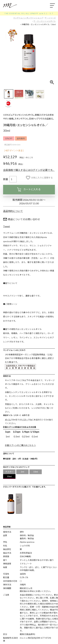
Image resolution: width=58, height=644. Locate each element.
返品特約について (13, 211)
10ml (36, 472)
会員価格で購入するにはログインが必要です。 (29, 170)
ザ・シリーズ (50, 18)
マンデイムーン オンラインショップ (28, 18)
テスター (9, 472)
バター (25, 420)
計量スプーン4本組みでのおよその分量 (20, 427)
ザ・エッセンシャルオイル (45, 21)
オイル (8, 420)
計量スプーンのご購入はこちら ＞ (20, 445)
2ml (23, 472)
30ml (9, 476)
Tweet (6, 226)
